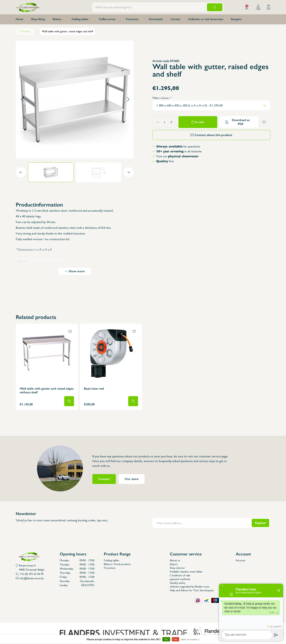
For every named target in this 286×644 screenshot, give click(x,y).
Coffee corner (107, 19)
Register (260, 523)
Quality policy (178, 583)
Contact (175, 19)
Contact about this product (213, 135)
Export (174, 564)
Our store (132, 479)
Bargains (236, 19)
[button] (22, 100)
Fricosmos (132, 19)
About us (175, 560)
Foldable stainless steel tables (186, 572)
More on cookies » (190, 639)
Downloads (156, 19)
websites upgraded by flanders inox (190, 587)
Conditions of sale (180, 575)
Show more (77, 271)
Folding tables (80, 19)
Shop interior (177, 568)
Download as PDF (241, 122)
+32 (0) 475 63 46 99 (32, 574)
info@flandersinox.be (32, 578)
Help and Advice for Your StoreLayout (192, 590)
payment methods (180, 579)
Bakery (57, 19)
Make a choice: (162, 98)
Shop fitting (38, 19)
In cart (200, 122)
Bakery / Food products (117, 564)
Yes (166, 639)
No (175, 639)
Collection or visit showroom (206, 19)
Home (19, 19)
